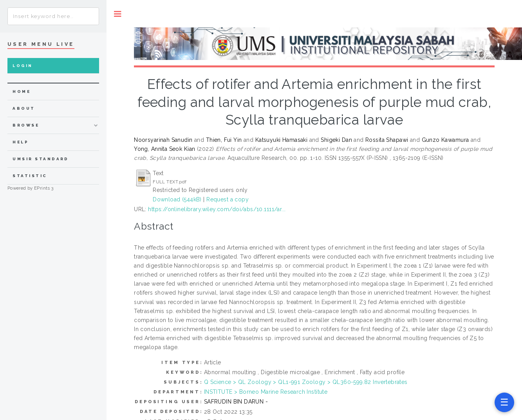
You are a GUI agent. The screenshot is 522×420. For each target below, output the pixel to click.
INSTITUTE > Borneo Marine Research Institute (266, 392)
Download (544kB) (177, 199)
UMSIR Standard (41, 159)
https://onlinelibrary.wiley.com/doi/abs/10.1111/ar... (217, 209)
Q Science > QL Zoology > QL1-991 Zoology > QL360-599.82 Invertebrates (306, 382)
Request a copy (228, 199)
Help (21, 142)
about (24, 108)
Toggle (118, 14)
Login (23, 66)
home (22, 91)
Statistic (30, 176)
